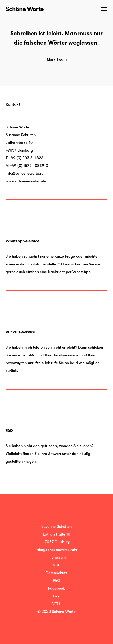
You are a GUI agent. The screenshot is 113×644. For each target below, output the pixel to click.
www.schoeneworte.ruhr (26, 181)
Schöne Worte (25, 9)
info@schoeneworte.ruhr (26, 173)
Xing (56, 596)
